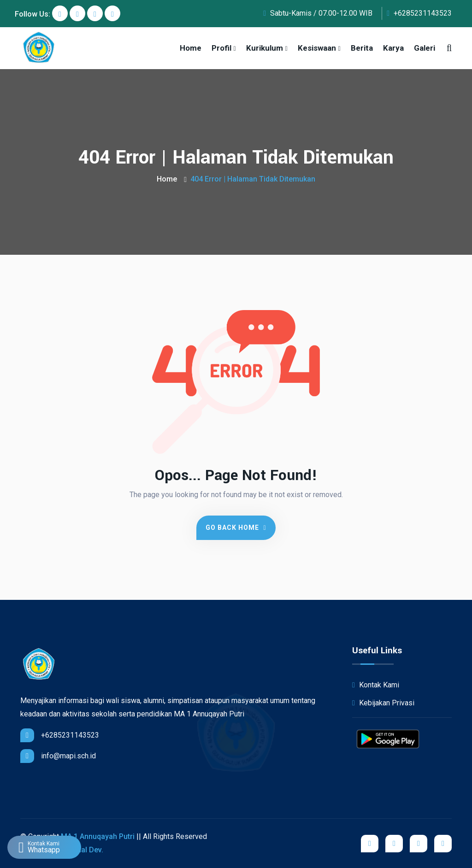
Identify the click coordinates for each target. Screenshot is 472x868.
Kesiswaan (317, 48)
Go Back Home (236, 528)
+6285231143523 (419, 13)
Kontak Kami (376, 685)
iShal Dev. (87, 850)
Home (191, 48)
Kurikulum (265, 48)
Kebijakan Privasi (383, 703)
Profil (221, 48)
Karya (393, 48)
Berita (362, 48)
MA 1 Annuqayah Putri (98, 836)
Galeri (425, 48)
